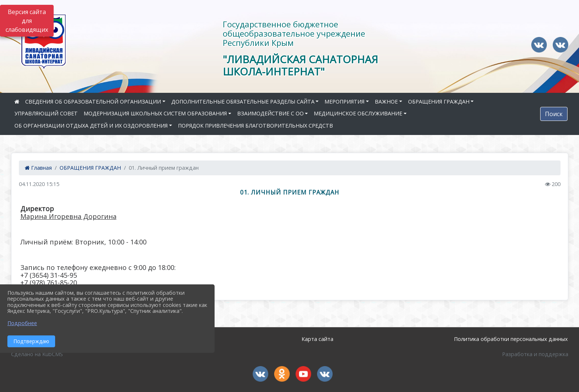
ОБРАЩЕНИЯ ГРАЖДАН (439, 102)
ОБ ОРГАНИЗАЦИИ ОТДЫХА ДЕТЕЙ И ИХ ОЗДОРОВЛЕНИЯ (91, 126)
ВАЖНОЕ (386, 102)
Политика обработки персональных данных (511, 339)
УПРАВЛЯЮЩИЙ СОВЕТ (46, 113)
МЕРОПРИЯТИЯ (344, 102)
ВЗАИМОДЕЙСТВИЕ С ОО (270, 113)
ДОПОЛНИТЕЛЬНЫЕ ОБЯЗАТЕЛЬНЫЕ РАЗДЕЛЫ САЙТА (243, 102)
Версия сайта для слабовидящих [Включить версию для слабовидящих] (27, 21)
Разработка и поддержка (535, 354)
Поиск (554, 114)
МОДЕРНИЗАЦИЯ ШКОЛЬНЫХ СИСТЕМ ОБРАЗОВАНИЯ (155, 113)
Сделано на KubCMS (37, 354)
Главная (38, 168)
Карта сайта (317, 339)
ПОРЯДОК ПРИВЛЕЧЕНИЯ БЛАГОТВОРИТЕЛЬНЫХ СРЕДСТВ (255, 126)
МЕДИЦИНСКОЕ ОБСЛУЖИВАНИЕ (358, 113)
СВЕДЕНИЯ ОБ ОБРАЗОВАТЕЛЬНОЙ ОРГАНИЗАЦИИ (93, 102)
